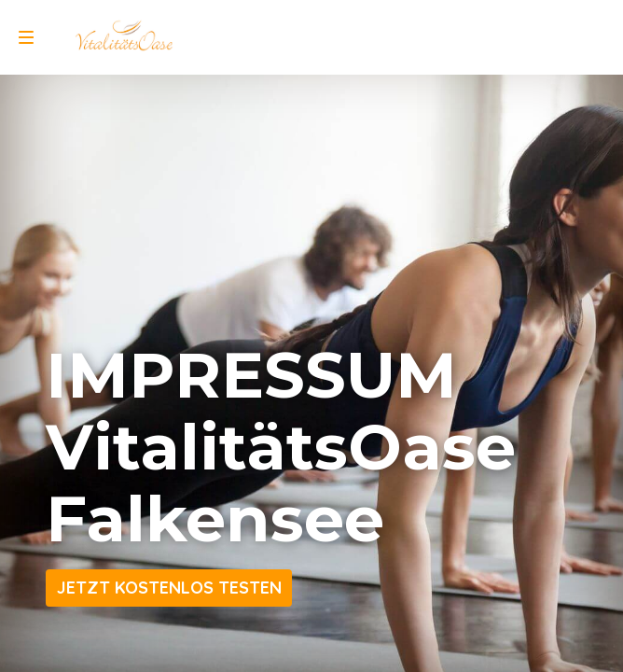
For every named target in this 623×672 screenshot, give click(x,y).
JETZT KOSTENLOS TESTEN (169, 588)
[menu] (26, 37)
